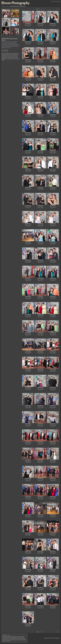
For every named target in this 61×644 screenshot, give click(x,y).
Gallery (3, 6)
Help (56, 1)
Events (7, 6)
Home (53, 1)
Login (58, 1)
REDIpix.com (5, 43)
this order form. (8, 48)
